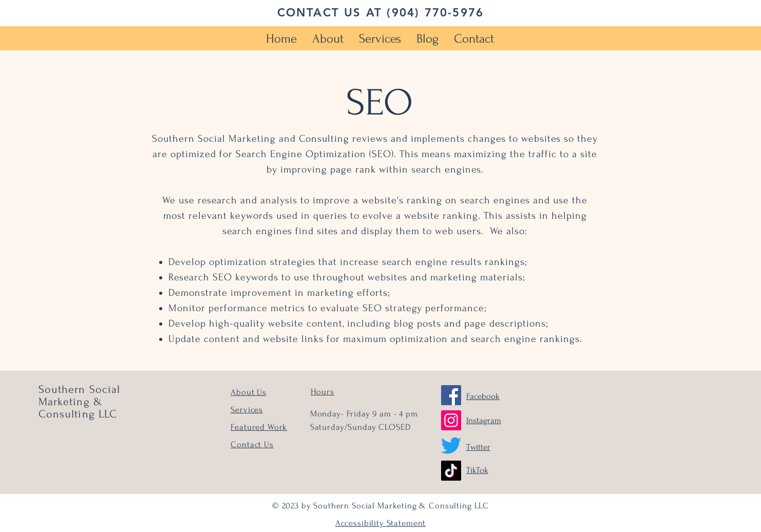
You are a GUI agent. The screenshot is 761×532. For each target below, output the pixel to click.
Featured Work (259, 427)
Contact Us (252, 444)
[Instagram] (451, 420)
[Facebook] (451, 395)
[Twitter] (451, 445)
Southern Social (80, 389)
